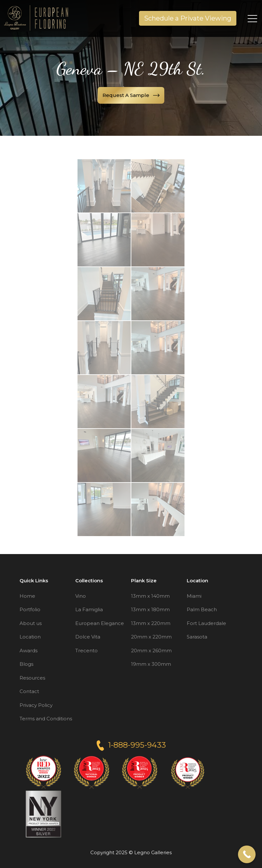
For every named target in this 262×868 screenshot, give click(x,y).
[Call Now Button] (247, 854)
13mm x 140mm (150, 596)
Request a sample (131, 95)
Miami (194, 596)
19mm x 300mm (151, 664)
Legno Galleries (153, 852)
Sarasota (197, 637)
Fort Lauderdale (206, 623)
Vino (81, 596)
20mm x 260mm (151, 651)
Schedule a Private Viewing (188, 18)
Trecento (86, 651)
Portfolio (30, 609)
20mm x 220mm (151, 637)
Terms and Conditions (46, 719)
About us (31, 623)
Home (27, 596)
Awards (29, 651)
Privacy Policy (36, 705)
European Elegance (100, 623)
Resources (32, 678)
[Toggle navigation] (253, 18)
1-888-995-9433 (131, 745)
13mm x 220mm (151, 623)
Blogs (26, 664)
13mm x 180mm (150, 609)
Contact (29, 691)
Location (30, 637)
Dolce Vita (88, 637)
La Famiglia (89, 609)
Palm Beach (202, 609)
